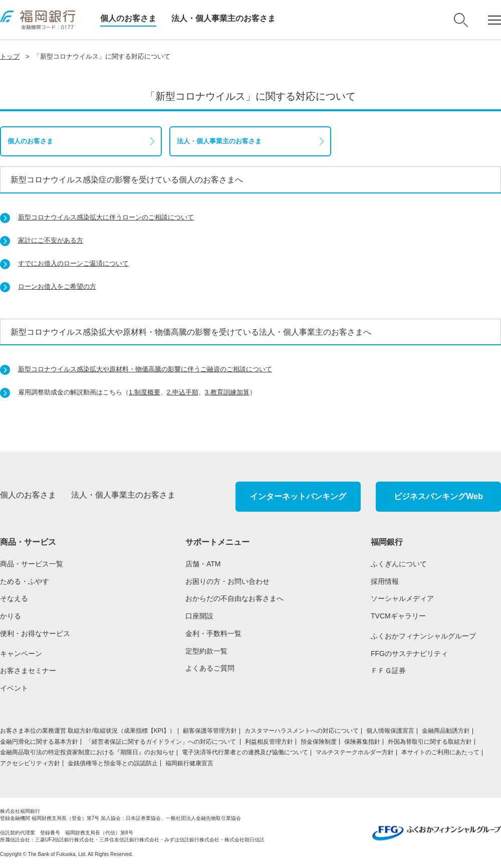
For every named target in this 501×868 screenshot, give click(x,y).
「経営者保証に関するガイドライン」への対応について (162, 742)
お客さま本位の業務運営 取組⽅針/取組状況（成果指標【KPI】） (88, 731)
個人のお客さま (128, 18)
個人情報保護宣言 (390, 731)
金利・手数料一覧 (213, 633)
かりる (11, 616)
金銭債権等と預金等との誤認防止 (113, 763)
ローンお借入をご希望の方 (57, 286)
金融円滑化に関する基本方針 (39, 742)
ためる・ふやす (25, 581)
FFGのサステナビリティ (409, 654)
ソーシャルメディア (402, 598)
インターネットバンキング (298, 496)
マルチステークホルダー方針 (355, 752)
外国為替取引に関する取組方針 (430, 742)
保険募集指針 (362, 742)
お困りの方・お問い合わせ (227, 581)
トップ (10, 56)
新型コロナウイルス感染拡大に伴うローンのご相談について (106, 217)
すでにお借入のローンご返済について (73, 263)
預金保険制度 (319, 742)
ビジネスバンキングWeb (438, 496)
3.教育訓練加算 (227, 392)
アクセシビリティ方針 (30, 763)
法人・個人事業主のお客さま (223, 18)
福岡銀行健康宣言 (189, 763)
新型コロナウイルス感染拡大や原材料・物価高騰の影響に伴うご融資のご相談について (145, 369)
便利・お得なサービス (35, 633)
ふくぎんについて (399, 564)
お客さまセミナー (28, 671)
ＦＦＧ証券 (388, 671)
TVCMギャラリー (398, 616)
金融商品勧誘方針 (446, 731)
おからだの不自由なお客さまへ (234, 598)
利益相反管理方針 (269, 742)
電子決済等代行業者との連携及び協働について (245, 752)
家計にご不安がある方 (51, 240)
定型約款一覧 (206, 651)
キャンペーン (21, 654)
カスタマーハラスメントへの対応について (302, 731)
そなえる (14, 598)
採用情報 (385, 581)
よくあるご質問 (210, 668)
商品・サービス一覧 (32, 564)
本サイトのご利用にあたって (440, 752)
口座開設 (199, 616)
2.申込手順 (183, 392)
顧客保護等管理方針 (210, 731)
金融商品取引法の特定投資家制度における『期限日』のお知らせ (87, 752)
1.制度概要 (145, 392)
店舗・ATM (203, 564)
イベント (14, 688)
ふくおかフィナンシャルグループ (423, 636)
